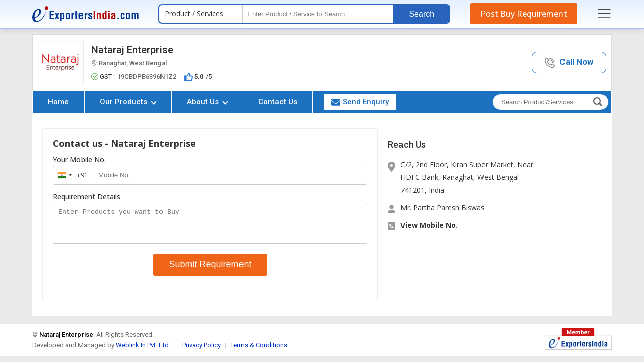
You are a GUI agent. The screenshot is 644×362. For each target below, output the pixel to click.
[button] (569, 63)
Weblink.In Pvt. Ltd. (143, 351)
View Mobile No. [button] (429, 225)
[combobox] (71, 175)
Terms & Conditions (259, 351)
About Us (208, 102)
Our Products (128, 102)
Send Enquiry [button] (360, 102)
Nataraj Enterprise (132, 50)
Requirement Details (87, 197)
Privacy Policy (202, 351)
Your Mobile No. (79, 160)
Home (58, 102)
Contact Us (278, 102)
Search (421, 14)
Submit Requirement (210, 270)
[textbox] (318, 14)
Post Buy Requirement (524, 14)
